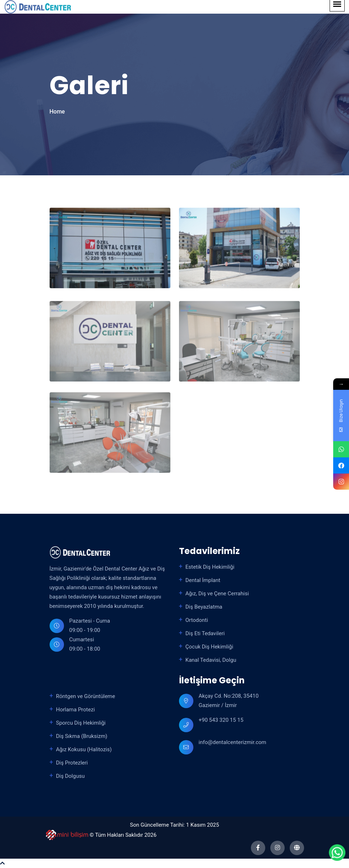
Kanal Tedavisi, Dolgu (211, 660)
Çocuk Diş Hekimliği (209, 647)
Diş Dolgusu (70, 776)
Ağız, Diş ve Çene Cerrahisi (217, 594)
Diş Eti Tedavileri (205, 633)
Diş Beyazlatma (204, 607)
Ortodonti (197, 620)
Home (57, 112)
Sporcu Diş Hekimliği (81, 723)
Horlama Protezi (75, 710)
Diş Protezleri (72, 763)
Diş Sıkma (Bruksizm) (82, 736)
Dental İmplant (203, 580)
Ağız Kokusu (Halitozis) (84, 749)
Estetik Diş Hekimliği (210, 567)
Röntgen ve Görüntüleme (86, 696)
